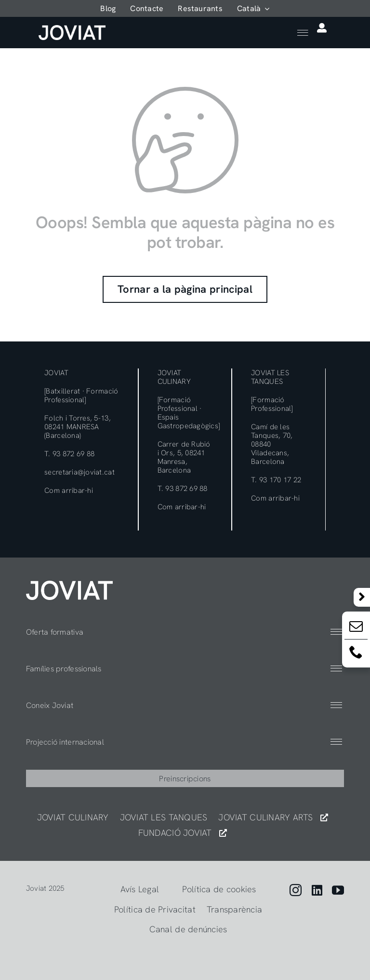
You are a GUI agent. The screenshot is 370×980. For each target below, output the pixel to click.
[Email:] (356, 628)
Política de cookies (219, 889)
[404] (69, 585)
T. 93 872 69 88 (69, 454)
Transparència (235, 909)
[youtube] (338, 890)
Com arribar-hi (69, 490)
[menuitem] (253, 8)
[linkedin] (317, 890)
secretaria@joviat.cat (79, 472)
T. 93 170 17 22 (276, 480)
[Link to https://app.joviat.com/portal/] (322, 28)
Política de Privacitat (155, 909)
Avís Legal (140, 889)
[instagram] (296, 890)
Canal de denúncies (188, 929)
